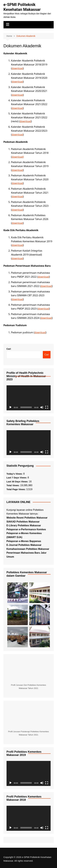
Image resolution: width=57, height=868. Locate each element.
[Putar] (10, 407)
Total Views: (13, 485)
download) (18, 157)
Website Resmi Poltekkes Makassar (27, 518)
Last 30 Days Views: (18, 482)
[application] (29, 398)
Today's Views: (15, 474)
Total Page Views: (16, 489)
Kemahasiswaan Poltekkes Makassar (28, 549)
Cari (9, 349)
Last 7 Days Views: (17, 478)
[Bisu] (42, 407)
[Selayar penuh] (47, 407)
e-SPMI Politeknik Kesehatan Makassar (22, 7)
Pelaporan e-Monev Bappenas (24, 541)
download (17, 68)
